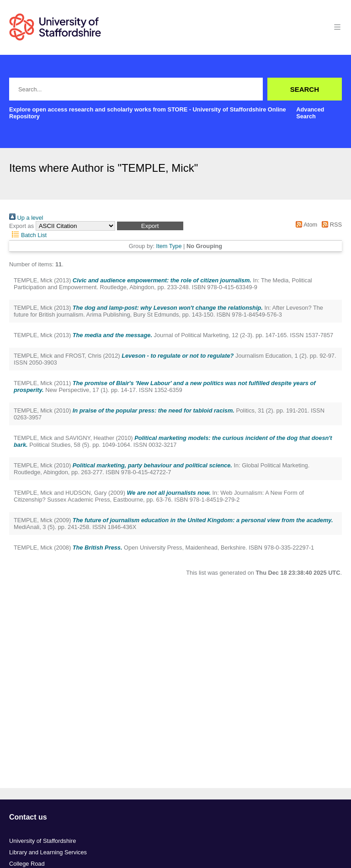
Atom (305, 225)
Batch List (28, 235)
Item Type (169, 246)
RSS (330, 225)
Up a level (26, 218)
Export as (21, 226)
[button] (150, 226)
